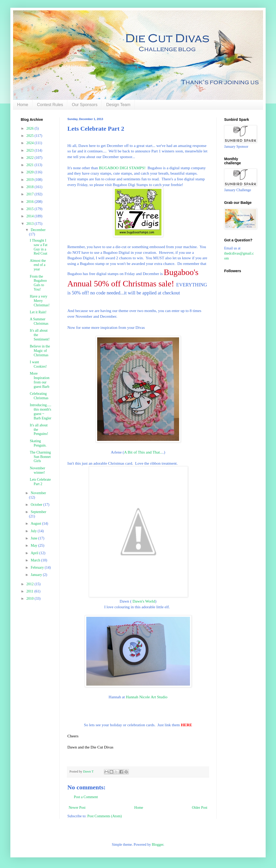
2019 (31, 180)
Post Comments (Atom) (105, 816)
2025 (31, 136)
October (37, 505)
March (36, 560)
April (35, 553)
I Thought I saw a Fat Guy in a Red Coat (39, 247)
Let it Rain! (38, 312)
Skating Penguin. (38, 443)
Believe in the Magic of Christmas (40, 351)
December (38, 230)
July (34, 531)
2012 (31, 584)
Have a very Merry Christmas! (40, 301)
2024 (31, 143)
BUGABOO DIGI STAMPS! (122, 168)
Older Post (200, 808)
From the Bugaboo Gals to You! (38, 283)
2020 (31, 172)
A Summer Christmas (39, 321)
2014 (31, 216)
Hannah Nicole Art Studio (147, 697)
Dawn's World (144, 601)
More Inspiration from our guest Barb (40, 380)
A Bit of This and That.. (143, 452)
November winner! (37, 470)
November (38, 493)
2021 (31, 165)
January (37, 575)
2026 (31, 128)
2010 (31, 599)
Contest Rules (50, 105)
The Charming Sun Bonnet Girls (40, 457)
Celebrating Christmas (39, 396)
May (34, 546)
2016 (31, 202)
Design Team (118, 105)
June (34, 538)
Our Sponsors (85, 105)
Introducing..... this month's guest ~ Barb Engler (41, 411)
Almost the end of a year (38, 265)
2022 (31, 158)
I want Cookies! (38, 364)
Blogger (158, 845)
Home (23, 105)
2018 (31, 187)
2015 (31, 209)
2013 (31, 224)
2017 (31, 194)
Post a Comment (86, 797)
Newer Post (77, 808)
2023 (31, 150)
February (38, 567)
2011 (30, 591)
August (36, 524)
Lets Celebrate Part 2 (40, 482)
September (38, 512)
